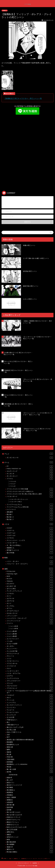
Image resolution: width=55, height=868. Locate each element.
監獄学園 (30, 807)
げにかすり (30, 584)
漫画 (29, 569)
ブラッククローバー (30, 681)
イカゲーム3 (30, 535)
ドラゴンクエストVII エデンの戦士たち (30, 492)
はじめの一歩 (30, 586)
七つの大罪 (30, 717)
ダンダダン (30, 646)
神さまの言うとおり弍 (30, 815)
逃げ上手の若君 (30, 830)
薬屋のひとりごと (30, 825)
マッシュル (30, 700)
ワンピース (30, 710)
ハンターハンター (30, 671)
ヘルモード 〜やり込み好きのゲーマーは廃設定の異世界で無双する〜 (30, 692)
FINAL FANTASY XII (30, 469)
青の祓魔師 (30, 844)
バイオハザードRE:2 (15, 502)
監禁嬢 (30, 810)
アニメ (29, 454)
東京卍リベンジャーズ (30, 785)
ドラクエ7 (12, 484)
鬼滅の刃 (30, 847)
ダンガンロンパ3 (30, 458)
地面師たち (30, 548)
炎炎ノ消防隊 (30, 797)
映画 (29, 557)
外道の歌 (30, 757)
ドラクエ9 (12, 486)
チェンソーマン (30, 649)
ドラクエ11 (13, 481)
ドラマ (29, 524)
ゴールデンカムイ (30, 611)
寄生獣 (30, 767)
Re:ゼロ (30, 579)
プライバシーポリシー (24, 863)
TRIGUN (30, 581)
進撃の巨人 (30, 832)
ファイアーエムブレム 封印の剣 (30, 507)
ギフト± (30, 608)
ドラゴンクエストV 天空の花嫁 (30, 489)
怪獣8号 (30, 778)
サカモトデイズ (30, 613)
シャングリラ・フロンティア (30, 618)
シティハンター (30, 616)
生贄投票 (30, 802)
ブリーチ (30, 683)
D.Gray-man (30, 571)
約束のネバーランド (30, 817)
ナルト (30, 669)
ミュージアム (30, 703)
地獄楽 (30, 752)
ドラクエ (30, 479)
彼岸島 (30, 772)
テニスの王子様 (30, 651)
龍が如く (30, 514)
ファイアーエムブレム (30, 505)
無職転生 (5, 11)
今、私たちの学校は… (30, 545)
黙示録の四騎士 (30, 852)
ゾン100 (30, 641)
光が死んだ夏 (30, 730)
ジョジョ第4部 (30, 634)
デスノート (30, 656)
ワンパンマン (30, 708)
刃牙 (30, 735)
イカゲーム (30, 531)
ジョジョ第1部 (14, 626)
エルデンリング (30, 471)
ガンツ (30, 603)
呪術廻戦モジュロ (30, 745)
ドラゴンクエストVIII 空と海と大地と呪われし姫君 (30, 494)
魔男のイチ (30, 849)
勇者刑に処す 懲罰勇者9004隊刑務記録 (30, 740)
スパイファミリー (30, 639)
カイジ (30, 596)
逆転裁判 (30, 512)
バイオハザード (30, 497)
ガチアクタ (30, 601)
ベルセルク (30, 695)
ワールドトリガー (30, 712)
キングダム (30, 606)
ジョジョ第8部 (30, 636)
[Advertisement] (27, 131)
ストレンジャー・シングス (30, 540)
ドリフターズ (30, 666)
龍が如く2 (30, 517)
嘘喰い (30, 750)
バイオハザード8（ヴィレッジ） (19, 499)
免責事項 (35, 863)
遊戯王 (30, 835)
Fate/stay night (30, 574)
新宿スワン (30, 783)
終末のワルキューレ (30, 820)
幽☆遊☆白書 (30, 769)
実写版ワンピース (30, 550)
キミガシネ (30, 474)
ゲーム (29, 462)
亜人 (30, 722)
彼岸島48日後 (13, 775)
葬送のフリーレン (30, 822)
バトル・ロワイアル (30, 673)
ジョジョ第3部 (30, 631)
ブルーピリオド (30, 686)
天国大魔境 (30, 760)
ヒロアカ (30, 676)
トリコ (30, 659)
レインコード (30, 509)
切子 (30, 737)
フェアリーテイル (30, 678)
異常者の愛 (30, 805)
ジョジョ (30, 623)
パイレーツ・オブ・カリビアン (30, 564)
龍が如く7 (30, 519)
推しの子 (30, 780)
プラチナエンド (30, 688)
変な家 (30, 755)
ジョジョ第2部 (14, 629)
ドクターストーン (30, 661)
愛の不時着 (30, 553)
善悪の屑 (30, 747)
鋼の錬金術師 (30, 842)
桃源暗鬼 (30, 793)
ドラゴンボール (30, 664)
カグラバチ (30, 599)
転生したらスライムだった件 (30, 827)
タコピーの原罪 (30, 644)
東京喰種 (30, 788)
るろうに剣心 (30, 589)
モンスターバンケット (30, 705)
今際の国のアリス (30, 725)
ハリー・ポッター (30, 561)
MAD (30, 576)
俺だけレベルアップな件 (30, 727)
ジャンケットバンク (30, 621)
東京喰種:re (30, 790)
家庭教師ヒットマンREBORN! (30, 764)
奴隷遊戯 (30, 762)
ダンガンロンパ (30, 476)
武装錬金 (30, 795)
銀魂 (30, 840)
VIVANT (30, 528)
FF (30, 466)
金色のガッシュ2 (30, 837)
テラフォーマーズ (30, 654)
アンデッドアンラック (30, 591)
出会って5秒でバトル (30, 732)
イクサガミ (30, 538)
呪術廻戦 (30, 742)
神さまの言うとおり (30, 812)
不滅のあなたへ (30, 720)
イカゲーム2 (30, 533)
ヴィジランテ (30, 715)
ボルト (30, 698)
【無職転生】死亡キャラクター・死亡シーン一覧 (23, 98)
